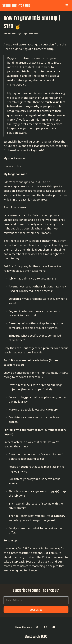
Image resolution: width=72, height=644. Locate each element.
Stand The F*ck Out (16, 5)
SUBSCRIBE (36, 610)
